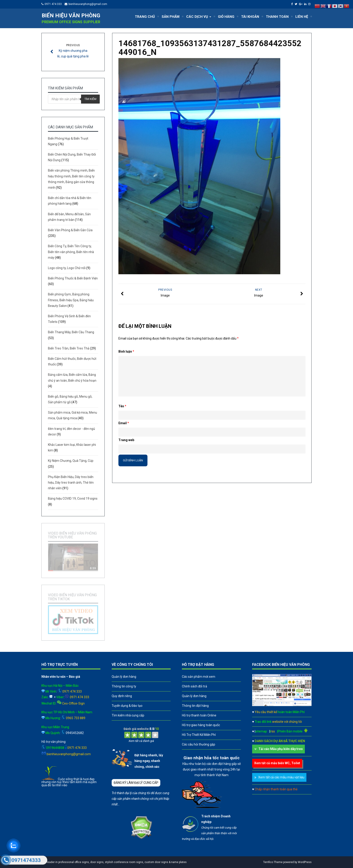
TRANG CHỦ (145, 17)
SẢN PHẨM (171, 17)
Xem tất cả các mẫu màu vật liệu (281, 777)
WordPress (305, 862)
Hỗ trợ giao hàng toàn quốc (201, 725)
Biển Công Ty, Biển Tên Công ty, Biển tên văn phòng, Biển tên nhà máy (71, 252)
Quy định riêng (122, 696)
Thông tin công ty (124, 686)
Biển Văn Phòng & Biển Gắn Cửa (70, 230)
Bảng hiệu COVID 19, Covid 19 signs (73, 499)
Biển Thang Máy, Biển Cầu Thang (71, 332)
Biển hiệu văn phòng (71, 16)
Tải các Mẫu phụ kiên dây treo (281, 749)
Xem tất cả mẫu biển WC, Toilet (277, 763)
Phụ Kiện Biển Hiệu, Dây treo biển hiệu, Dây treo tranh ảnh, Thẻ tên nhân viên (71, 483)
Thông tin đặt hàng (195, 706)
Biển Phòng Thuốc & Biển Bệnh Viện (73, 278)
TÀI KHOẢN (250, 17)
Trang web (126, 440)
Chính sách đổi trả (195, 686)
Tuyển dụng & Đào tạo (127, 706)
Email (124, 423)
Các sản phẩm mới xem (199, 677)
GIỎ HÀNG (226, 17)
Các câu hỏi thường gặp (199, 744)
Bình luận (126, 351)
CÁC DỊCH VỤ (199, 17)
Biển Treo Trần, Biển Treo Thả (69, 348)
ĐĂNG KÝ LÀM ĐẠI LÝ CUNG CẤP (136, 783)
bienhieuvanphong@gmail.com (88, 4)
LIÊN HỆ (302, 17)
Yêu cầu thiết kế (280, 712)
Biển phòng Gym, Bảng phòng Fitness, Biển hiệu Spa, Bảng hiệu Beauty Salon (71, 300)
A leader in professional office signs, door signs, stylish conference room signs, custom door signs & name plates (115, 862)
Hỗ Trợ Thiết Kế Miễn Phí (199, 735)
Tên (122, 406)
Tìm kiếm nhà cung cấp (128, 715)
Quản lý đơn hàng (124, 677)
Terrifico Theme (273, 862)
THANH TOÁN (277, 17)
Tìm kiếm (90, 99)
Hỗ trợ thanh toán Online (199, 715)
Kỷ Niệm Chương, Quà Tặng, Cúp (71, 461)
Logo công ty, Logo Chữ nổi (67, 268)
